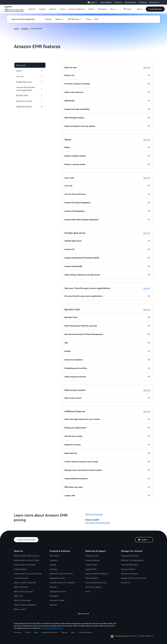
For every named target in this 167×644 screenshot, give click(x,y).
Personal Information (130, 565)
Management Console (130, 556)
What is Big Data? (21, 587)
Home (16, 28)
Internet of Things (57, 600)
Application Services (58, 591)
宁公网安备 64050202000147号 (125, 636)
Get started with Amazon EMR (98, 523)
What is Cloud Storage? (23, 591)
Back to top (83, 614)
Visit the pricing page (94, 514)
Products (25, 28)
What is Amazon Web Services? (27, 556)
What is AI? (18, 596)
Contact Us (126, 583)
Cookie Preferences (85, 632)
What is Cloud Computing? (25, 583)
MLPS (88, 591)
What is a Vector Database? (25, 605)
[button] (32, 9)
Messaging (54, 596)
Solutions (54, 605)
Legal (36, 632)
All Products (55, 556)
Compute (53, 560)
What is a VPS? (20, 609)
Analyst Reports (20, 569)
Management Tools (57, 578)
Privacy (28, 632)
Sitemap (64, 632)
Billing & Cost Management (132, 560)
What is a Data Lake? (22, 600)
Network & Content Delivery (61, 574)
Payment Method (128, 569)
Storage (53, 565)
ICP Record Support (93, 587)
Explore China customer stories (52, 628)
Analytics (53, 587)
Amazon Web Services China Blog (28, 574)
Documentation (92, 578)
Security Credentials (129, 574)
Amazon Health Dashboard (96, 574)
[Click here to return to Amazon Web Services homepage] (14, 10)
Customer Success (21, 578)
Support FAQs (91, 569)
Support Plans (91, 565)
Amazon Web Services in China (26, 560)
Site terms (18, 632)
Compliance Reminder (49, 632)
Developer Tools (92, 556)
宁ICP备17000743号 (146, 636)
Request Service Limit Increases (134, 578)
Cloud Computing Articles (96, 583)
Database (53, 569)
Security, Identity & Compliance (62, 583)
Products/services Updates (25, 565)
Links (73, 632)
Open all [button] (147, 67)
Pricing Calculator (93, 560)
